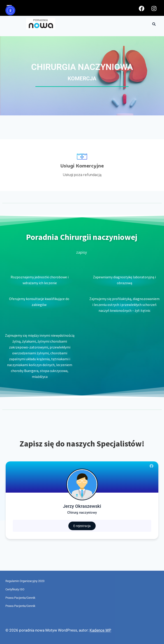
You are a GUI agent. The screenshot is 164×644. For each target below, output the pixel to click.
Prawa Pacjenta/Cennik (20, 598)
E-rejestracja (82, 526)
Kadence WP (100, 630)
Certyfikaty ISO (15, 589)
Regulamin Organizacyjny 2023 (25, 581)
